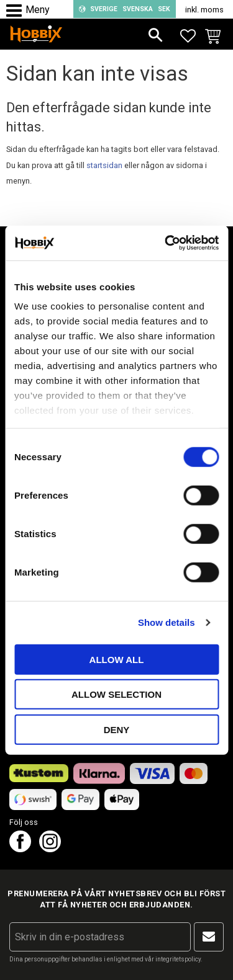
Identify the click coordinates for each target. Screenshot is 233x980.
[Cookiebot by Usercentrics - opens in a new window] (166, 243)
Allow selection (116, 694)
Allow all (117, 659)
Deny (117, 729)
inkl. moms (204, 10)
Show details (167, 622)
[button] (17, 11)
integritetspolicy (178, 959)
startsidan (104, 165)
